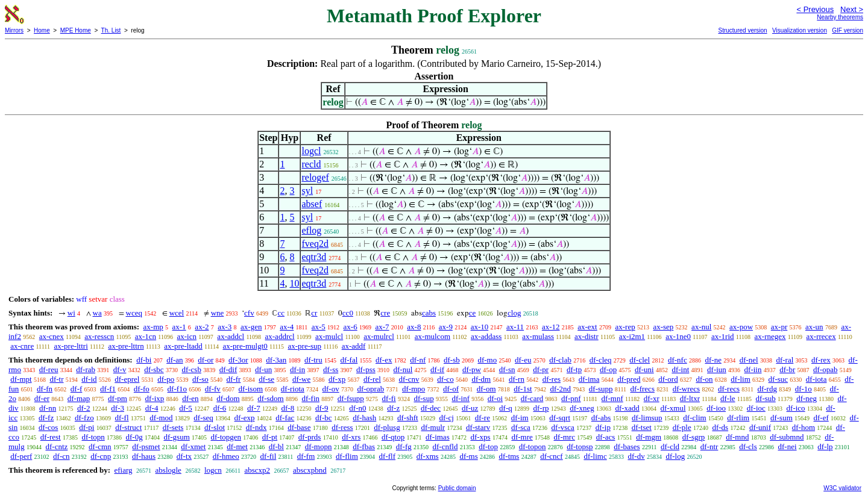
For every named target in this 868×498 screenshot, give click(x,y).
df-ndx (256, 427)
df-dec (431, 408)
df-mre (522, 437)
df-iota (816, 379)
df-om (486, 389)
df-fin (310, 398)
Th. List (111, 30)
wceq (134, 313)
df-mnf (612, 398)
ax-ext (587, 327)
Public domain (457, 488)
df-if (437, 369)
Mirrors (14, 30)
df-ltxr (690, 398)
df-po (166, 379)
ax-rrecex (821, 336)
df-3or (238, 360)
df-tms (509, 456)
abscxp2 (257, 470)
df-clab (560, 360)
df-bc (323, 418)
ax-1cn (146, 336)
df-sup (423, 398)
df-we (301, 379)
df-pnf (571, 398)
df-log (675, 456)
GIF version (848, 30)
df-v (120, 369)
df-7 (254, 408)
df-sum (782, 418)
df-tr (56, 379)
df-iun (717, 369)
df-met (237, 447)
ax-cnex (52, 336)
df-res (552, 379)
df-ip (603, 427)
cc (281, 313)
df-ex (384, 360)
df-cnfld (445, 447)
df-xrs (351, 437)
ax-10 (480, 327)
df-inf (461, 398)
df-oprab (370, 389)
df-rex (821, 360)
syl (307, 191)
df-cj (446, 418)
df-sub (766, 398)
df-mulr (433, 427)
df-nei (788, 447)
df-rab (86, 369)
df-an (175, 360)
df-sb (452, 360)
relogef (315, 177)
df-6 (220, 408)
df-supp (601, 389)
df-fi (389, 398)
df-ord (668, 379)
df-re (483, 418)
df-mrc (565, 437)
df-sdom (270, 398)
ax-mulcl (329, 336)
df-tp (574, 369)
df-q (506, 408)
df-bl (276, 447)
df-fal (349, 360)
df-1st (523, 389)
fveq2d (315, 244)
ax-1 (179, 327)
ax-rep (625, 327)
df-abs (601, 418)
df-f (77, 389)
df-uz (470, 408)
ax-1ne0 (678, 336)
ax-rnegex (770, 336)
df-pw (472, 369)
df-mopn (319, 447)
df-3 (118, 408)
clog (514, 313)
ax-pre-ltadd (183, 346)
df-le (728, 398)
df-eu (523, 360)
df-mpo (414, 389)
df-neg (807, 398)
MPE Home (76, 30)
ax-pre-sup (304, 346)
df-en (190, 398)
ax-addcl (231, 336)
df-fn (45, 389)
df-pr (541, 369)
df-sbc (154, 369)
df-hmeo (226, 456)
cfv (249, 313)
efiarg (123, 470)
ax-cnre (22, 346)
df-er (42, 398)
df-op (608, 369)
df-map (79, 398)
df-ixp (155, 398)
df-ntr (709, 447)
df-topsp (580, 447)
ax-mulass (538, 336)
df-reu (49, 369)
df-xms (428, 456)
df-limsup (647, 418)
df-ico (796, 408)
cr (314, 313)
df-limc (595, 456)
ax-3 (225, 327)
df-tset (642, 427)
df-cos (49, 427)
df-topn (93, 437)
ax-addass (486, 336)
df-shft (408, 418)
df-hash (364, 418)
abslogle (168, 470)
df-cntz (56, 447)
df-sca (521, 427)
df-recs (729, 389)
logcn (213, 470)
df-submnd (787, 437)
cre (385, 313)
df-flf (387, 456)
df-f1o (178, 389)
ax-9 (446, 327)
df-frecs (643, 389)
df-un (263, 369)
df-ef (821, 418)
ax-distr (587, 336)
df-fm (306, 456)
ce (473, 313)
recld (311, 164)
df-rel (372, 379)
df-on (704, 379)
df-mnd (737, 437)
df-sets (173, 427)
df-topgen (226, 437)
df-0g (134, 437)
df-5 (186, 408)
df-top (488, 447)
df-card (532, 398)
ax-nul (701, 327)
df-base (299, 427)
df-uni (644, 369)
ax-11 (515, 327)
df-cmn (100, 447)
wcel (177, 313)
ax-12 (551, 327)
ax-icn (186, 336)
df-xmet (193, 447)
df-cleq (601, 360)
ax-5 (319, 327)
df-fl (121, 418)
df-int (680, 369)
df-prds (310, 437)
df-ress (342, 427)
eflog (311, 230)
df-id (89, 379)
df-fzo (84, 418)
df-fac (285, 418)
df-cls (748, 447)
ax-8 (414, 327)
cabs (429, 313)
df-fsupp (351, 398)
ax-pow (741, 327)
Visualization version (800, 30)
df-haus (144, 456)
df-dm (481, 379)
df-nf (418, 360)
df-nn (48, 408)
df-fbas (364, 447)
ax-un (814, 327)
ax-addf (354, 346)
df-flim (347, 456)
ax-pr (779, 327)
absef (312, 204)
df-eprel (127, 379)
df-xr (652, 398)
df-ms (468, 456)
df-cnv (409, 379)
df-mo (487, 360)
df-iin (753, 369)
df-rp (541, 408)
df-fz (46, 418)
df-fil (269, 456)
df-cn (61, 456)
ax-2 (202, 327)
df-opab (825, 369)
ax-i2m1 (632, 336)
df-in (297, 369)
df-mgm (649, 437)
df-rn (517, 379)
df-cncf (552, 456)
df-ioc (756, 408)
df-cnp (101, 456)
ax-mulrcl (379, 336)
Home (42, 30)
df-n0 (357, 408)
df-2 (84, 408)
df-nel (749, 360)
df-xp (337, 379)
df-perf (21, 456)
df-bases (627, 447)
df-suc (778, 379)
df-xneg (582, 408)
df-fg (404, 447)
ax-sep (663, 327)
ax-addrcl (280, 336)
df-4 (152, 408)
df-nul (403, 369)
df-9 (322, 408)
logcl (311, 151)
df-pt (270, 437)
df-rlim (738, 418)
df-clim (694, 418)
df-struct (128, 427)
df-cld (670, 447)
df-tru (313, 360)
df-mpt (21, 379)
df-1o (804, 389)
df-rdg (767, 389)
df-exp (245, 418)
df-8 (288, 408)
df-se (266, 379)
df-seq (203, 418)
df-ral (785, 360)
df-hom (804, 427)
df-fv (213, 389)
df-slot (215, 427)
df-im (520, 418)
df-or (206, 360)
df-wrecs (686, 389)
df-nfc (678, 360)
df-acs (606, 437)
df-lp (825, 447)
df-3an (276, 360)
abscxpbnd (310, 470)
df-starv (478, 427)
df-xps (480, 437)
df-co (445, 379)
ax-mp (153, 327)
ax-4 (287, 327)
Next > (852, 9)
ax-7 (382, 327)
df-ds (720, 427)
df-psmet (146, 447)
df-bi (144, 360)
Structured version (742, 30)
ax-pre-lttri (71, 346)
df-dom (228, 398)
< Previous (815, 9)
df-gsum (176, 437)
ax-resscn (99, 336)
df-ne (713, 360)
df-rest (51, 437)
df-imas (438, 437)
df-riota (293, 389)
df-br (787, 369)
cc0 (348, 313)
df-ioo (716, 408)
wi (71, 313)
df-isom (251, 389)
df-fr (234, 379)
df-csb (191, 369)
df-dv (636, 456)
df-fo (142, 389)
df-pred (629, 379)
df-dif (228, 369)
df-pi (86, 427)
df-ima (589, 379)
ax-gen (251, 327)
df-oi (495, 398)
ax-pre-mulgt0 (245, 346)
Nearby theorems (840, 17)
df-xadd (627, 408)
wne (218, 313)
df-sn (507, 369)
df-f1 (108, 389)
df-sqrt (560, 418)
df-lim (741, 379)
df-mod (161, 418)
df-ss (331, 369)
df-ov (331, 389)
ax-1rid (723, 336)
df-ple (682, 427)
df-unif (760, 427)
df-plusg (387, 427)
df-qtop (393, 437)
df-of (451, 389)
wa (97, 313)
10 (294, 283)
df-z (393, 408)
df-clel (640, 360)
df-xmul (673, 408)
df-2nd (560, 389)
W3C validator (842, 488)
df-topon (533, 447)
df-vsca (563, 427)
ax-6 (351, 327)
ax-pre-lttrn (126, 346)
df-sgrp (694, 437)
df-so (200, 379)
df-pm (118, 398)
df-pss (366, 369)
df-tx (184, 456)
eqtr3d (314, 257)
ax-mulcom (432, 336)
